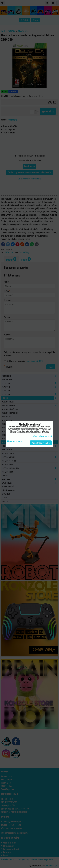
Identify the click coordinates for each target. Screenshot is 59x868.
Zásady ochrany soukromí (42, 436)
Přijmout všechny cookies (41, 443)
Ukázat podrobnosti (14, 441)
